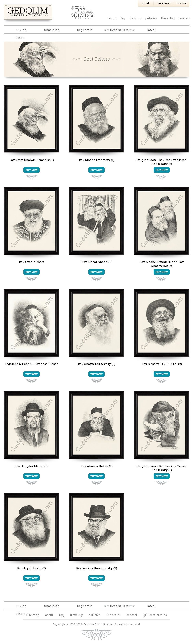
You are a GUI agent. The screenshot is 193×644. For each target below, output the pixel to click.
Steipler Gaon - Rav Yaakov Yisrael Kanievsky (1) (162, 468)
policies (151, 18)
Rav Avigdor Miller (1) (32, 466)
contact (184, 18)
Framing (135, 18)
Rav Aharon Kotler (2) (97, 466)
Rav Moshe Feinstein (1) (97, 160)
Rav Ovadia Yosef (32, 262)
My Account (164, 3)
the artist (168, 18)
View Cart (181, 3)
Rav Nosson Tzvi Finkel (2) (162, 364)
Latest (151, 30)
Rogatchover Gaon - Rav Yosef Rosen (32, 364)
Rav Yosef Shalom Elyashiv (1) (32, 160)
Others (20, 38)
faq (123, 18)
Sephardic (85, 30)
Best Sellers (119, 30)
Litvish (21, 30)
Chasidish (52, 30)
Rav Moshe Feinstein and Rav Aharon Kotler (162, 264)
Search (146, 3)
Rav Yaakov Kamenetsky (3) (96, 568)
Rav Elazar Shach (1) (97, 262)
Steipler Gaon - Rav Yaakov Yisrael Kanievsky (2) (162, 162)
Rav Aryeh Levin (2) (31, 568)
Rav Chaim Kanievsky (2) (96, 364)
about (112, 18)
